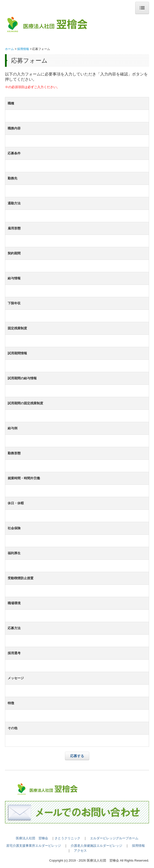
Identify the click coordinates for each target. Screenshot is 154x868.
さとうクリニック (67, 838)
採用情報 (138, 846)
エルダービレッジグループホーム (114, 838)
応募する (77, 756)
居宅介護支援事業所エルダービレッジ (34, 846)
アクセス (80, 851)
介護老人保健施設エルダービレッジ (96, 846)
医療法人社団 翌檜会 (32, 838)
